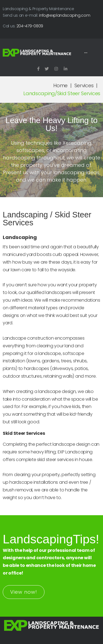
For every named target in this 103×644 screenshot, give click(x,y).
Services (84, 85)
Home (60, 85)
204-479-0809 (30, 26)
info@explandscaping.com (65, 15)
